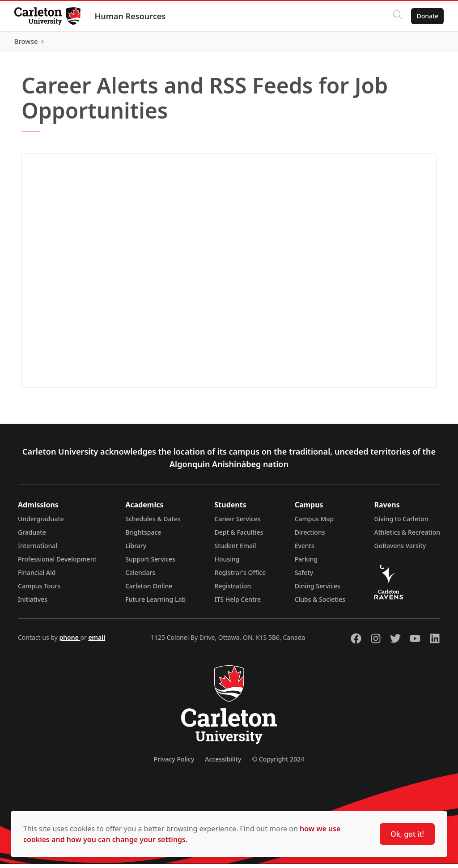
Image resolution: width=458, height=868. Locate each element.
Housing (227, 563)
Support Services (150, 563)
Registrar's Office (240, 577)
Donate (427, 16)
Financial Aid (37, 577)
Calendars (140, 577)
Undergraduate (41, 523)
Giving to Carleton (401, 523)
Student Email (235, 550)
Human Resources (130, 16)
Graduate (32, 536)
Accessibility (223, 763)
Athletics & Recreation (407, 536)
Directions (310, 536)
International (38, 550)
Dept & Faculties (239, 536)
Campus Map (314, 523)
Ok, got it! (407, 834)
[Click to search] (398, 16)
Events (305, 550)
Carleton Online (149, 590)
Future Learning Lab (155, 603)
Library (136, 550)
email (97, 641)
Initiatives (33, 603)
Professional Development (57, 563)
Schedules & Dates (153, 523)
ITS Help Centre (238, 603)
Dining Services (318, 590)
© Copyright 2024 (278, 763)
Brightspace (143, 536)
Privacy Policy (174, 763)
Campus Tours (39, 590)
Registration (233, 590)
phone (70, 641)
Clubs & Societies (320, 603)
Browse (426, 43)
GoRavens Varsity (400, 550)
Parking (306, 563)
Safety (304, 577)
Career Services (238, 523)
